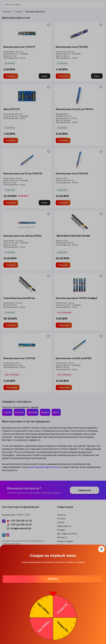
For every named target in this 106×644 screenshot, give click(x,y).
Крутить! (53, 579)
